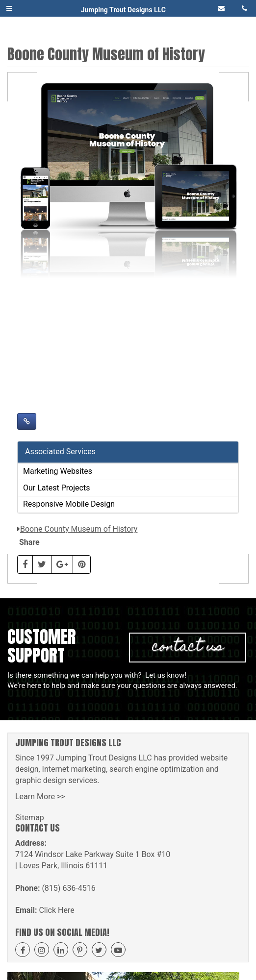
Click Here (56, 910)
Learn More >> (40, 796)
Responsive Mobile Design (69, 504)
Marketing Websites (58, 471)
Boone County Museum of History (79, 529)
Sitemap (30, 818)
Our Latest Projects (56, 488)
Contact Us (188, 647)
